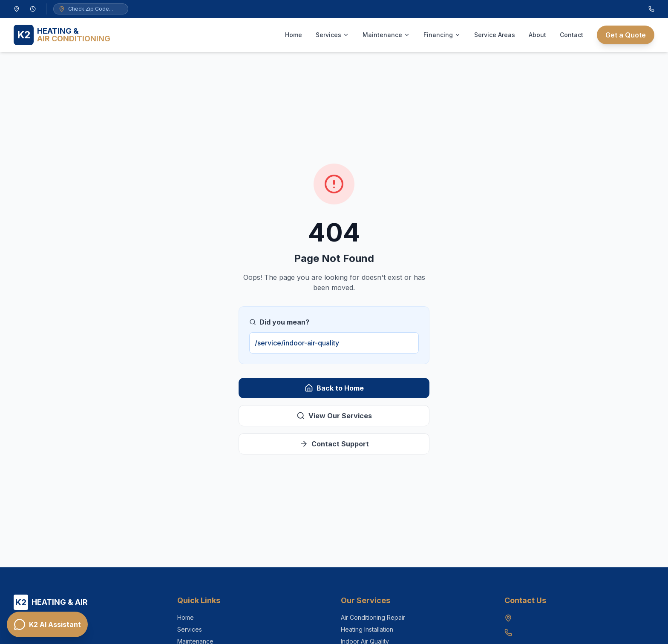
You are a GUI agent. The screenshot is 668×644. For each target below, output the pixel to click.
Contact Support (334, 444)
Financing (442, 35)
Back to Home (334, 388)
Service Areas (495, 35)
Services (332, 35)
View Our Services (334, 416)
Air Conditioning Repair (373, 617)
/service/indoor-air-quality (297, 343)
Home (294, 35)
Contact (572, 35)
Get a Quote (626, 35)
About (537, 35)
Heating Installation (367, 629)
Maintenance (386, 35)
